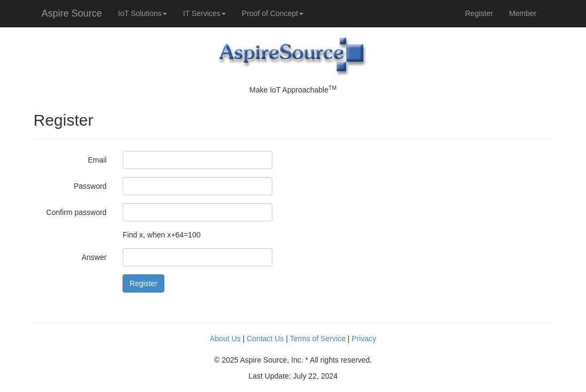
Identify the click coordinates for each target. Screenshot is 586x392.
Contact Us (265, 339)
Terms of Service (317, 339)
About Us (225, 339)
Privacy (364, 339)
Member (523, 13)
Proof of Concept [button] (273, 13)
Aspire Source (72, 13)
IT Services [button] (204, 13)
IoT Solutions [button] (143, 13)
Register (479, 13)
